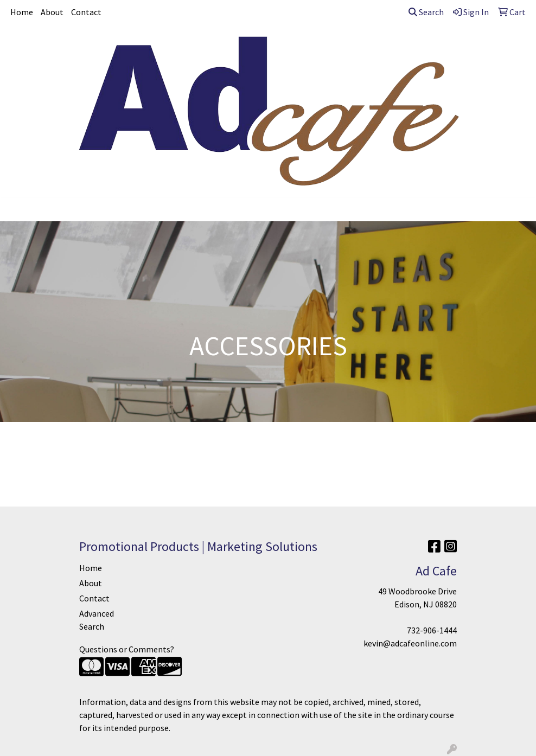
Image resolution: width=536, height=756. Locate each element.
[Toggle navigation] (17, 209)
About (52, 12)
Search (426, 12)
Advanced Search (97, 620)
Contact (86, 12)
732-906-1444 (432, 630)
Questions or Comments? (127, 649)
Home (22, 12)
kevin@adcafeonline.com (410, 643)
